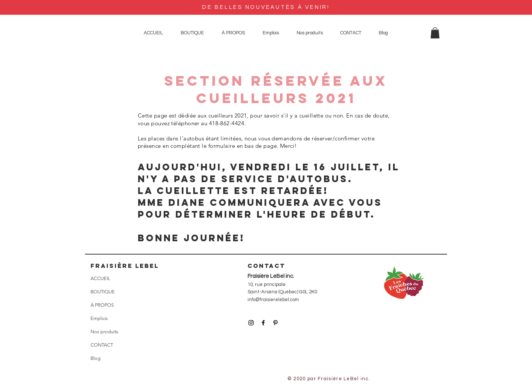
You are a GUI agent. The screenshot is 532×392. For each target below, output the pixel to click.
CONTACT (102, 345)
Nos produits (104, 332)
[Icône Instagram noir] (251, 323)
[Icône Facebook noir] (263, 323)
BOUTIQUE (103, 292)
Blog (96, 358)
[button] (435, 33)
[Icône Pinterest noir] (275, 323)
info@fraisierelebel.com (273, 300)
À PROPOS (102, 305)
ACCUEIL (100, 278)
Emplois (99, 318)
